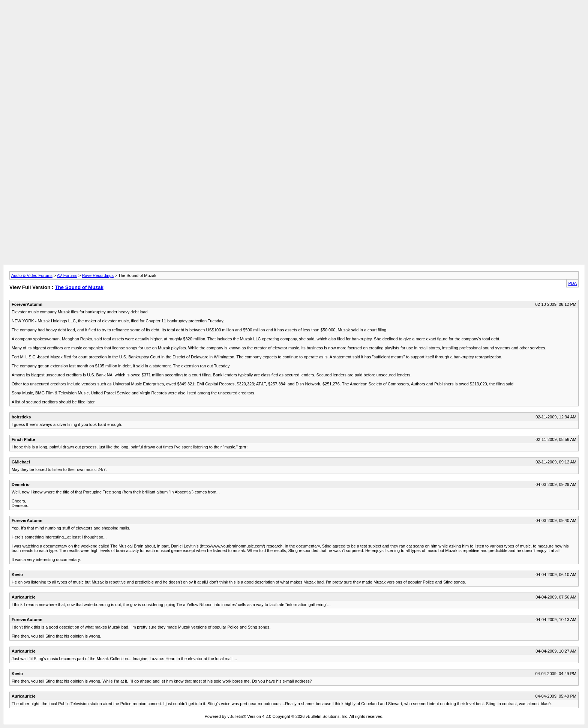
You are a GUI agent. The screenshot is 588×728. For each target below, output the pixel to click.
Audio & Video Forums (32, 275)
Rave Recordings (98, 275)
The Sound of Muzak (79, 287)
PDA (572, 283)
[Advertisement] (294, 20)
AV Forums (67, 275)
